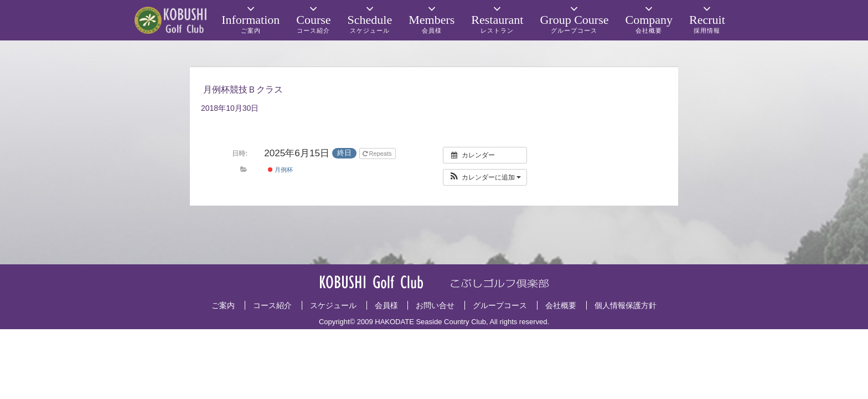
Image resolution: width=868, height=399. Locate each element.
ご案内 (223, 305)
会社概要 (561, 305)
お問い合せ (435, 305)
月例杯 (280, 170)
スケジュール (333, 305)
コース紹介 (272, 305)
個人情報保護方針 (626, 305)
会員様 (386, 305)
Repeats (378, 154)
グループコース (500, 305)
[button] (485, 177)
